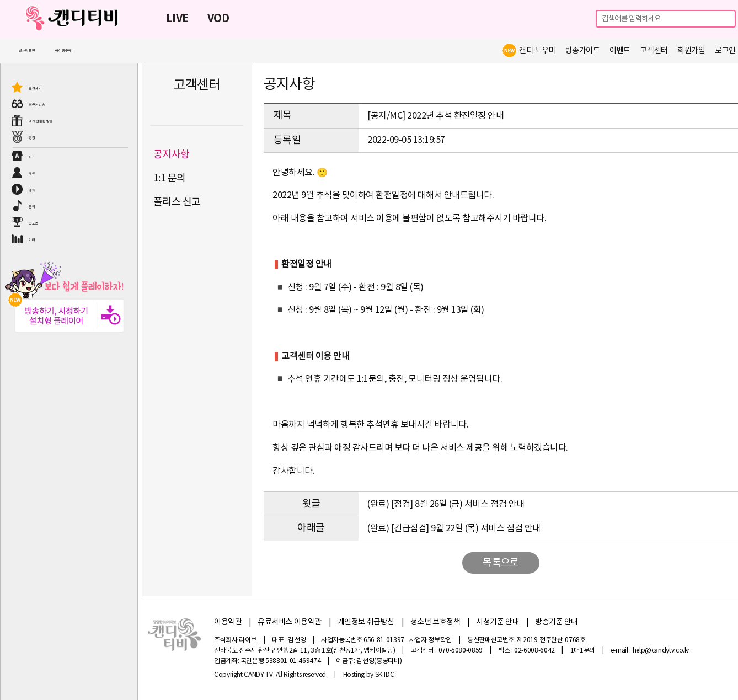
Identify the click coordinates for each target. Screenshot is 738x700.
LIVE (177, 19)
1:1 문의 (170, 178)
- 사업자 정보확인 (429, 640)
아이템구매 (63, 51)
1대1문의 (583, 651)
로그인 (725, 51)
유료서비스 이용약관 (290, 622)
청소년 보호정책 (435, 622)
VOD (218, 19)
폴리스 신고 (177, 202)
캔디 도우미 (528, 51)
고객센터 (654, 51)
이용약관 (228, 622)
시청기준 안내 (498, 622)
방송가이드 (583, 51)
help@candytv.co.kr (661, 651)
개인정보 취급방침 (366, 622)
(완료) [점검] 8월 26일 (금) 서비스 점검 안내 (446, 504)
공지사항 (172, 155)
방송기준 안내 (557, 622)
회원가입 (691, 51)
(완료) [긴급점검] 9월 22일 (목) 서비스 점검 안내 (454, 528)
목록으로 (501, 563)
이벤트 (620, 51)
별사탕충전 (27, 51)
